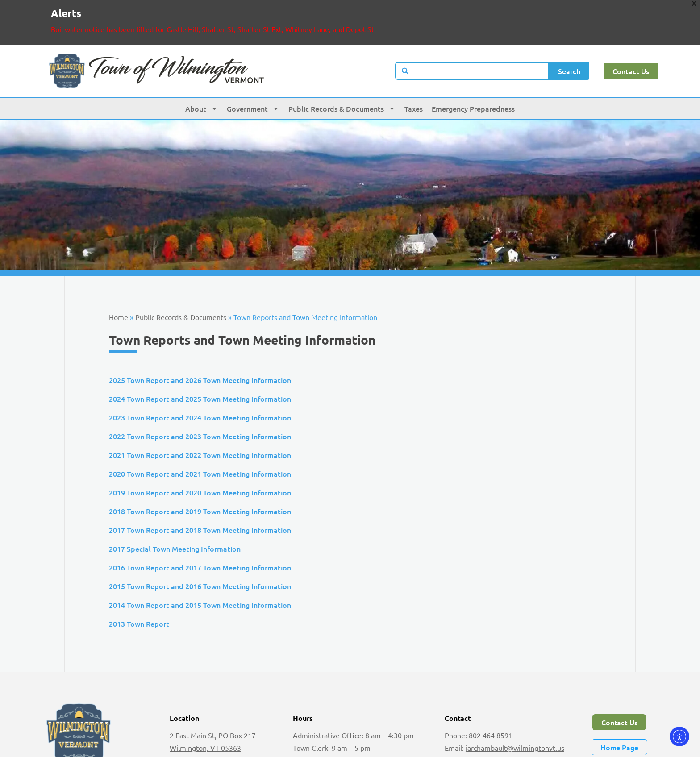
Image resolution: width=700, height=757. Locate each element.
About (202, 74)
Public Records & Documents (342, 74)
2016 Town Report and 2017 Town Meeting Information (200, 533)
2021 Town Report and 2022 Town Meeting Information (200, 420)
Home (119, 283)
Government (253, 74)
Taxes (414, 74)
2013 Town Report (139, 589)
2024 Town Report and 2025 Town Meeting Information (200, 364)
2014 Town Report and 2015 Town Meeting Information (200, 570)
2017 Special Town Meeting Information (175, 514)
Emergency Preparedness (473, 74)
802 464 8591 (491, 701)
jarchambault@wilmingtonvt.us (515, 713)
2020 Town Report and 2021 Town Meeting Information (200, 439)
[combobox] (472, 37)
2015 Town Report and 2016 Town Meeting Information (200, 552)
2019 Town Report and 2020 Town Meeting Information (200, 458)
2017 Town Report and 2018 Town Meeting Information (200, 495)
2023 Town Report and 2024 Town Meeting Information (200, 383)
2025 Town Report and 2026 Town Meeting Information (200, 345)
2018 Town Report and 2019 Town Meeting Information (200, 477)
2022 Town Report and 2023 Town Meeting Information (200, 402)
